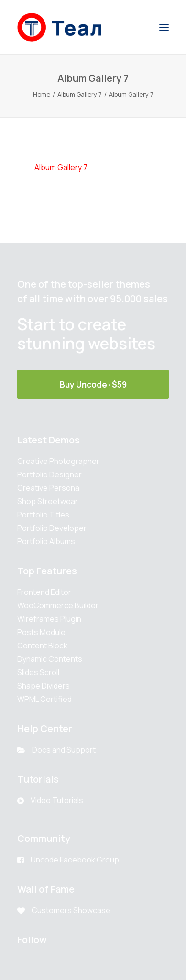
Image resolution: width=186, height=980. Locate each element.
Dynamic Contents (50, 659)
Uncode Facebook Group (75, 860)
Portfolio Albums (46, 541)
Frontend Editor (44, 592)
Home (42, 94)
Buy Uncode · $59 (93, 384)
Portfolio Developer (52, 528)
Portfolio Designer (49, 474)
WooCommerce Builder (58, 605)
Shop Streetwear (48, 501)
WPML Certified (44, 699)
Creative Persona (48, 488)
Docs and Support (64, 750)
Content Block (42, 646)
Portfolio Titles (43, 515)
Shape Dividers (44, 686)
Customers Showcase (71, 910)
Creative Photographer (58, 461)
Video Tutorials (57, 800)
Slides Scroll (38, 672)
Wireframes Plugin (49, 619)
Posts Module (41, 632)
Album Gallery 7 (80, 94)
